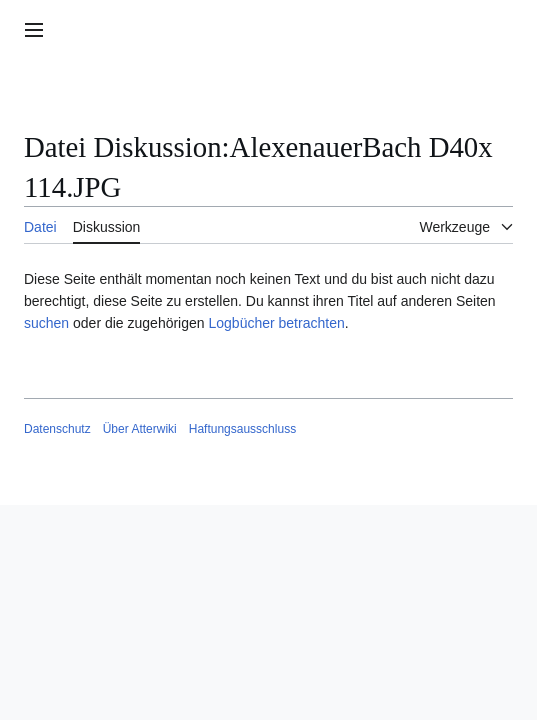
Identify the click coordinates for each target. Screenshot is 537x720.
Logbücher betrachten (276, 323)
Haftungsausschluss (242, 429)
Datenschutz (57, 429)
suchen (46, 323)
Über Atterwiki (140, 429)
